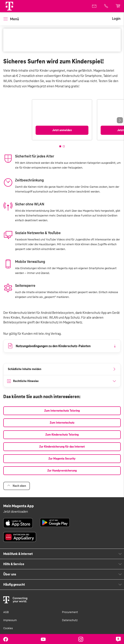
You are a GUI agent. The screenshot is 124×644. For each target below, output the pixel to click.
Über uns (10, 574)
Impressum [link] (10, 620)
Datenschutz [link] (70, 620)
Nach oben (17, 486)
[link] (95, 6)
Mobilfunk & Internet (18, 554)
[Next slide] (120, 120)
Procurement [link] (70, 612)
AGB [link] (6, 612)
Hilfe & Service (14, 564)
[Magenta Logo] (9, 6)
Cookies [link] (8, 628)
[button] (9, 6)
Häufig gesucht (14, 585)
